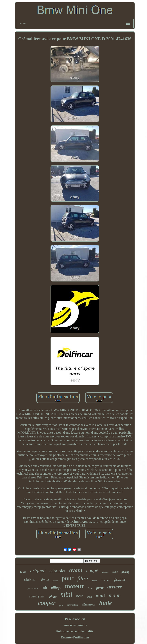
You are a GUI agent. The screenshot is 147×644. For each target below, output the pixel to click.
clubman (31, 579)
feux (61, 605)
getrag (126, 572)
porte (100, 588)
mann (115, 595)
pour (68, 578)
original (38, 571)
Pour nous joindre (75, 625)
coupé (92, 571)
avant (76, 570)
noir (80, 596)
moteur (75, 586)
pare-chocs (33, 588)
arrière (115, 587)
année (94, 581)
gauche (120, 579)
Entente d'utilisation (75, 637)
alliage (56, 588)
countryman (37, 596)
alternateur (73, 605)
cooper (47, 603)
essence (105, 580)
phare (53, 597)
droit (89, 597)
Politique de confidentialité (75, 631)
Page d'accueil (75, 619)
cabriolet (57, 571)
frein (90, 588)
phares (55, 581)
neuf (100, 596)
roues (23, 572)
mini (66, 594)
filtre (83, 578)
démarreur (89, 604)
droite (45, 580)
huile (105, 603)
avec (115, 572)
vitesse (105, 572)
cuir (44, 588)
